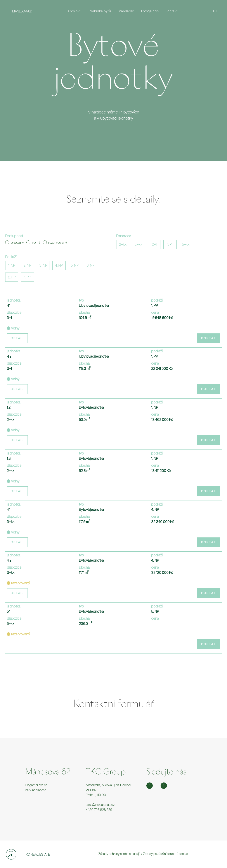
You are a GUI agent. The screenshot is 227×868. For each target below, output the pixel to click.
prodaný (15, 242)
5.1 (9, 611)
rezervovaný (55, 242)
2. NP (28, 265)
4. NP (59, 265)
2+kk (123, 244)
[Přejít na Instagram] (150, 786)
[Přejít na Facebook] (164, 786)
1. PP (28, 277)
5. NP (75, 265)
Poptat (209, 338)
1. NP (12, 265)
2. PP (12, 277)
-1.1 (9, 305)
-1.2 (9, 356)
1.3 (9, 458)
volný (33, 242)
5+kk (186, 244)
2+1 (154, 244)
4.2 (9, 560)
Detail (17, 338)
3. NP (43, 265)
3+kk (138, 244)
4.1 (9, 509)
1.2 (9, 407)
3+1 (170, 244)
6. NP (91, 265)
